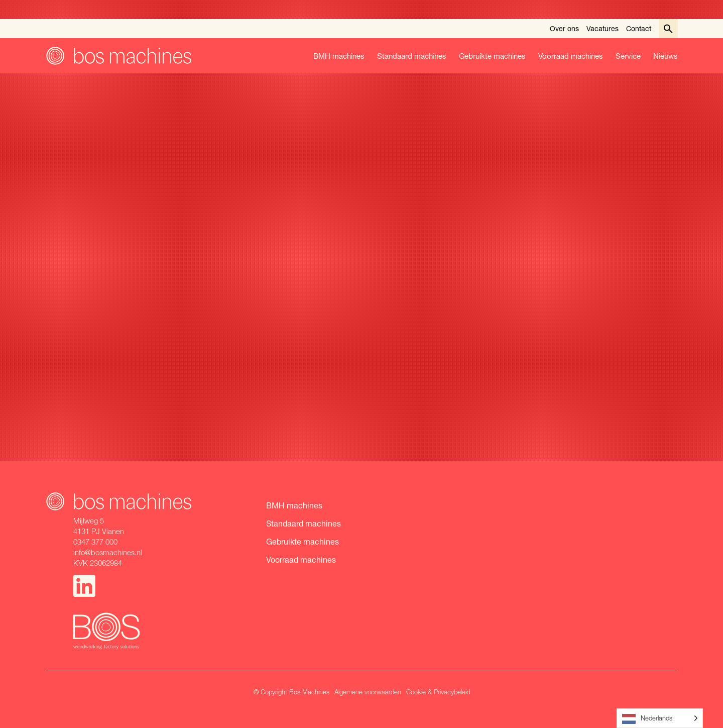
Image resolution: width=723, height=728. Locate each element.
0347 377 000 (95, 542)
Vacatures (602, 28)
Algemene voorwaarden (368, 692)
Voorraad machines (571, 56)
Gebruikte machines (492, 56)
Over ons (564, 28)
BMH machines (339, 56)
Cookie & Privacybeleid (438, 692)
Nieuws (666, 56)
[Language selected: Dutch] (660, 718)
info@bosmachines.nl (108, 552)
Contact (639, 28)
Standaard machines (412, 56)
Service (628, 56)
